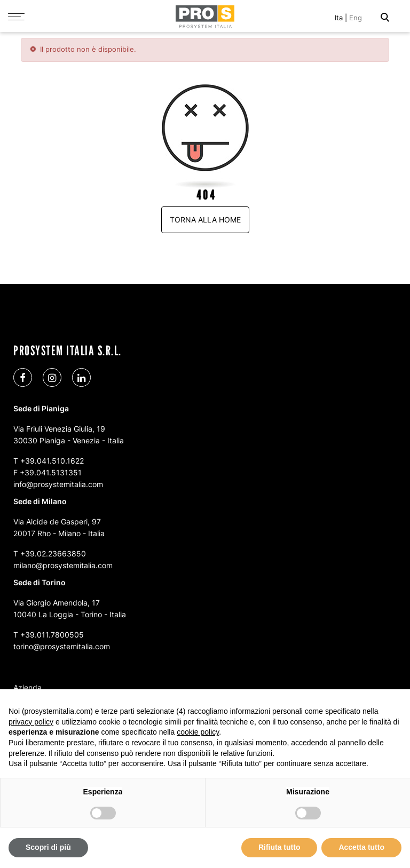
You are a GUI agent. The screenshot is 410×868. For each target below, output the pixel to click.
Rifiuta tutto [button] (279, 847)
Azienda (27, 687)
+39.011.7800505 (52, 634)
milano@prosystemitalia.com (63, 565)
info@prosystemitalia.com (58, 484)
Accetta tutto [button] (361, 847)
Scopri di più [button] (48, 847)
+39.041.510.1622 (52, 460)
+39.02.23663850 (53, 553)
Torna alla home (205, 219)
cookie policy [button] (198, 732)
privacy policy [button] (31, 722)
